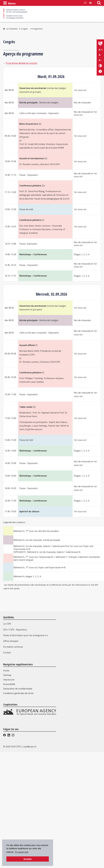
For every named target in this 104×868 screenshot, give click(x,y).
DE (85, 3)
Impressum (9, 727)
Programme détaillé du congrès (22, 63)
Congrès (24, 29)
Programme (37, 29)
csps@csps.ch (30, 798)
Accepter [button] (28, 859)
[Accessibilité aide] (100, 71)
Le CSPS (7, 624)
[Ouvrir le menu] (9, 3)
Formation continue (13, 647)
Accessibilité (9, 731)
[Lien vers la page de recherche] (99, 3)
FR (90, 3)
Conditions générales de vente (18, 740)
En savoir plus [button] (22, 852)
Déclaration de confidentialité (18, 736)
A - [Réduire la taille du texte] (100, 60)
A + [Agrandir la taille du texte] (101, 50)
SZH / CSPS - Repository (15, 630)
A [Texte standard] (100, 55)
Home (6, 717)
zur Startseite (12, 29)
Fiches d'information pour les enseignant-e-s (26, 635)
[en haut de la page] (2, 610)
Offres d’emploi (11, 641)
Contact (7, 653)
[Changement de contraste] (100, 66)
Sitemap (7, 722)
